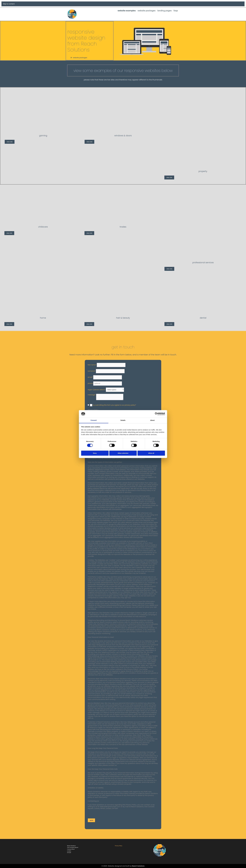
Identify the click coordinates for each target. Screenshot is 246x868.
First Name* (92, 365)
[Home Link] (72, 18)
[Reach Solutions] (160, 858)
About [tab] (152, 420)
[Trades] (124, 222)
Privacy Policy (119, 846)
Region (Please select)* (97, 390)
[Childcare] (44, 222)
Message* (92, 395)
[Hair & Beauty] (124, 314)
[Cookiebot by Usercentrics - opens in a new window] (156, 414)
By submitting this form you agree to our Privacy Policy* (114, 405)
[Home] (44, 314)
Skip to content (9, 4)
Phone (90, 383)
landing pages (165, 11)
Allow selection (123, 453)
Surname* (92, 371)
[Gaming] (44, 131)
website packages (147, 11)
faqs (176, 11)
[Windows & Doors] (124, 131)
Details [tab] (123, 420)
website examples (127, 11)
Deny (95, 453)
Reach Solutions (138, 866)
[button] (79, 58)
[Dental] (204, 314)
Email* (90, 377)
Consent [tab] (94, 420)
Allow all (151, 453)
